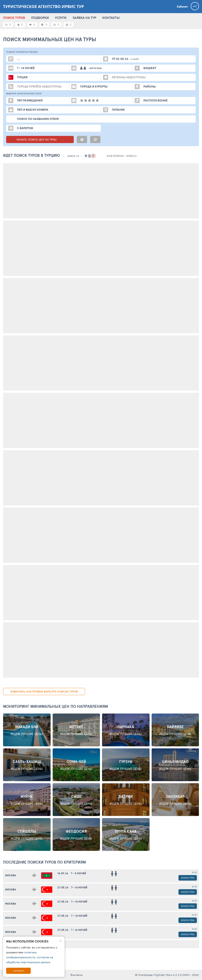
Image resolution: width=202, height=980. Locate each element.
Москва (11, 875)
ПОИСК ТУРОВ (14, 18)
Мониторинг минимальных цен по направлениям (56, 706)
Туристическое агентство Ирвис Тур (43, 7)
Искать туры (188, 878)
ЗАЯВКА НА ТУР (84, 18)
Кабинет (182, 7)
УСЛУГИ (61, 18)
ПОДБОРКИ (40, 18)
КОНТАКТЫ (111, 18)
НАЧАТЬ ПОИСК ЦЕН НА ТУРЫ (40, 139)
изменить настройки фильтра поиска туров (44, 691)
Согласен (19, 971)
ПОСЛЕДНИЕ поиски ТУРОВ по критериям (44, 862)
